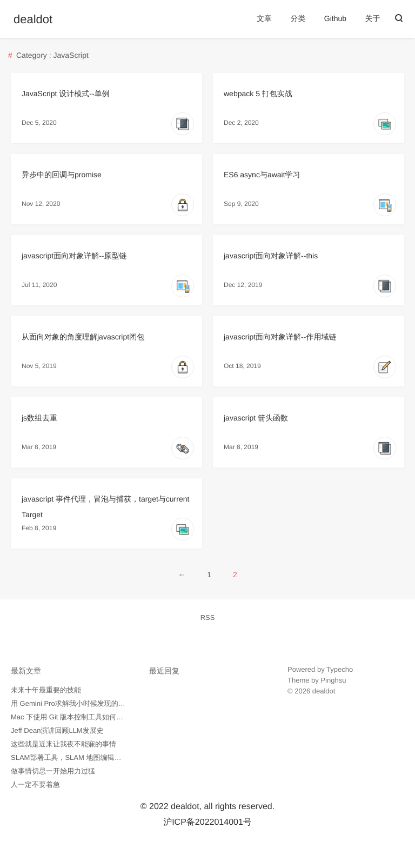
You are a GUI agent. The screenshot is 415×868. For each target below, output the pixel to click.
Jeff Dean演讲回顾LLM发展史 (57, 730)
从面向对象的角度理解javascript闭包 (83, 337)
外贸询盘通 (305, 723)
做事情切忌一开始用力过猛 (53, 771)
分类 (298, 18)
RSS (208, 617)
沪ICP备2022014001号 (207, 822)
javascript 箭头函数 (256, 418)
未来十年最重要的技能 (46, 690)
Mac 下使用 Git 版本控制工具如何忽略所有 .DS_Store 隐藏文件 (110, 717)
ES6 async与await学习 (262, 175)
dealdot (33, 19)
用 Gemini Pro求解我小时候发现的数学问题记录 (86, 703)
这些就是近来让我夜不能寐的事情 (63, 744)
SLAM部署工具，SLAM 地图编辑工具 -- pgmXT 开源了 (97, 757)
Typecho (340, 669)
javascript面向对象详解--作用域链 (280, 337)
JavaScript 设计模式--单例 (66, 94)
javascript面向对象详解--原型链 (74, 256)
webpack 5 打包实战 (258, 94)
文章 (264, 18)
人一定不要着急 (35, 784)
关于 (373, 18)
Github (335, 18)
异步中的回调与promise (62, 175)
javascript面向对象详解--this (271, 256)
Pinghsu (333, 680)
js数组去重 (39, 418)
